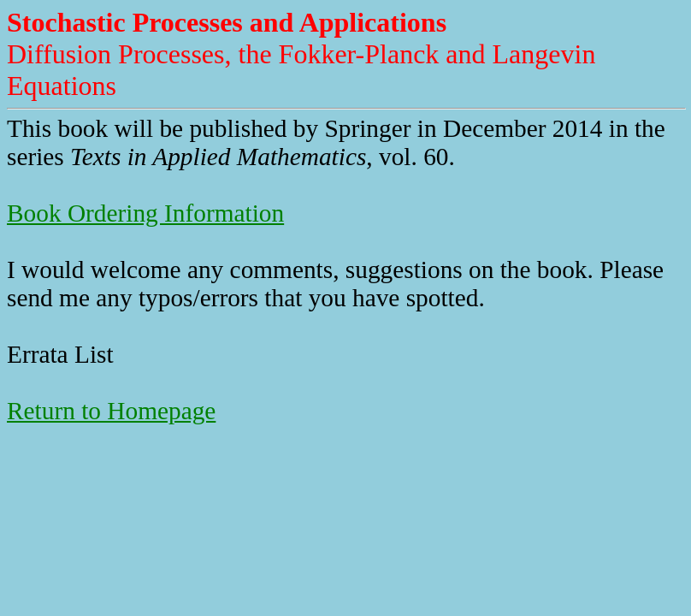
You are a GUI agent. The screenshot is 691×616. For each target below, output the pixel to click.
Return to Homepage (111, 411)
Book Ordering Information (145, 213)
